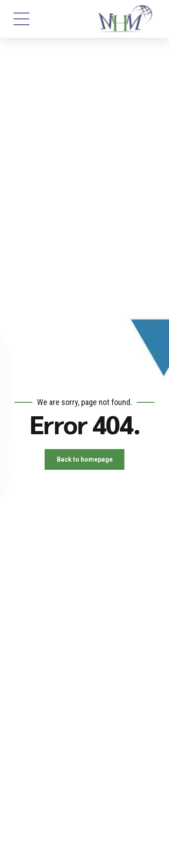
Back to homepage (85, 459)
